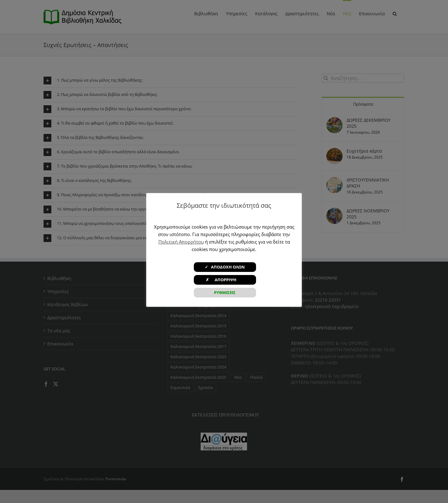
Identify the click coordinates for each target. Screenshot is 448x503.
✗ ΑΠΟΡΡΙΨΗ (225, 280)
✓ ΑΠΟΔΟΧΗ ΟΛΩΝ (225, 267)
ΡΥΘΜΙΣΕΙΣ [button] (225, 292)
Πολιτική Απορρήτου (181, 242)
